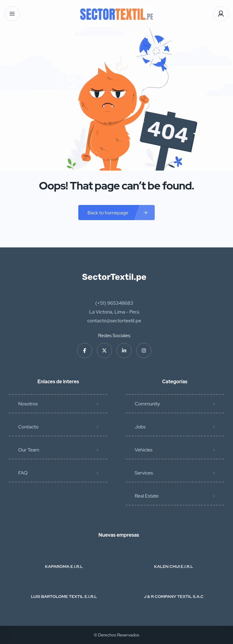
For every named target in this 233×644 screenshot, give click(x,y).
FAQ (23, 473)
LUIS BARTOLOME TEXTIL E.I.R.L (64, 596)
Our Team (29, 450)
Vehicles (144, 450)
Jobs (140, 427)
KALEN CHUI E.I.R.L (174, 566)
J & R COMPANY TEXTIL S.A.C (174, 596)
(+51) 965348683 (114, 303)
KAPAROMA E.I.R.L (64, 566)
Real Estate (147, 496)
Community (147, 404)
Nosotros (28, 404)
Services (144, 473)
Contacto (28, 427)
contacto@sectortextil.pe (114, 321)
